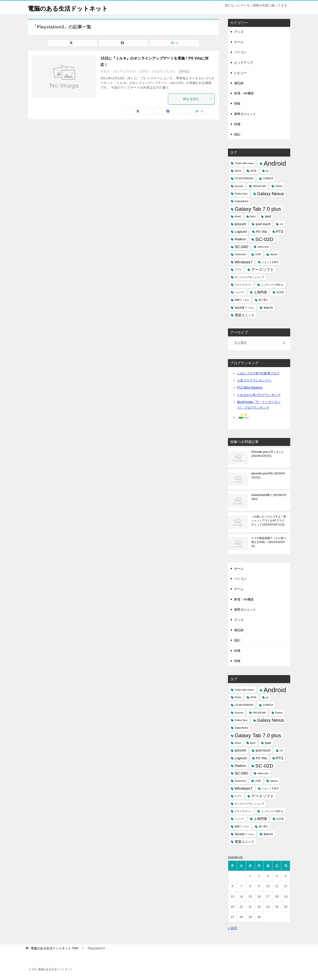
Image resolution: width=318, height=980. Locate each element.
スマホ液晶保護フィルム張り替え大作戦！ (269, 542)
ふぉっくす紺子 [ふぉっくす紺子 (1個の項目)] (270, 262)
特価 (237, 124)
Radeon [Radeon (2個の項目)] (240, 239)
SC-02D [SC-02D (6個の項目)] (264, 239)
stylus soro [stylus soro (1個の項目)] (263, 247)
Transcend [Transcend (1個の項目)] (240, 254)
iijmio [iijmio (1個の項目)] (253, 216)
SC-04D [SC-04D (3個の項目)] (241, 247)
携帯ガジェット (245, 114)
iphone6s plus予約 (268, 475)
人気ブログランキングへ (254, 380)
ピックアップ (244, 63)
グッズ (239, 32)
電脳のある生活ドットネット (72, 8)
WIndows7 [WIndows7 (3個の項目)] (244, 262)
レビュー (240, 73)
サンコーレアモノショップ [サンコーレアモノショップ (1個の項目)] (249, 277)
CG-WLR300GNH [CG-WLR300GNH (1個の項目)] (244, 178)
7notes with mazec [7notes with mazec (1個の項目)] (244, 163)
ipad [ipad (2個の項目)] (268, 216)
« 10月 (232, 928)
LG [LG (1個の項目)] (281, 224)
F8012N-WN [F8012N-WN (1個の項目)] (259, 186)
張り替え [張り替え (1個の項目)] (264, 300)
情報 (237, 103)
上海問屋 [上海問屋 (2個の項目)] (260, 292)
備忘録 (239, 83)
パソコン (240, 52)
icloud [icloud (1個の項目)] (238, 216)
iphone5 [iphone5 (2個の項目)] (240, 224)
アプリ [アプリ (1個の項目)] (238, 270)
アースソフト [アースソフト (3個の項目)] (263, 270)
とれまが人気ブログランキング (259, 395)
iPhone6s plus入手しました (268, 454)
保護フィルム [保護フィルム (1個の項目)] (242, 300)
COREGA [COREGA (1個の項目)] (268, 178)
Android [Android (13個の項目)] (275, 163)
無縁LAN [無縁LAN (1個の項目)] (268, 308)
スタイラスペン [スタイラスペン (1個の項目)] (243, 285)
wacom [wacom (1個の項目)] (274, 254)
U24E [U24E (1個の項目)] (258, 254)
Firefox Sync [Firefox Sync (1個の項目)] (241, 194)
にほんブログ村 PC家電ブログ (258, 373)
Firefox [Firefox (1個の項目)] (279, 186)
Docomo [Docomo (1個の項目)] (239, 186)
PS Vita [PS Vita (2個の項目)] (261, 232)
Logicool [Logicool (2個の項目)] (241, 232)
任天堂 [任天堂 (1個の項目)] (280, 292)
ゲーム (184, 72)
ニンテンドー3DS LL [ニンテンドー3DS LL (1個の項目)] (272, 285)
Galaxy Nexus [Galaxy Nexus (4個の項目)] (271, 194)
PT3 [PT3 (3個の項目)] (280, 232)
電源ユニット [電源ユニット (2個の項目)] (245, 315)
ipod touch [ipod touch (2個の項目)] (263, 224)
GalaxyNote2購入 (269, 497)
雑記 (237, 134)
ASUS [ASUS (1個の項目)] (238, 171)
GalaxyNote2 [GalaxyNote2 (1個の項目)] (242, 201)
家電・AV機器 (244, 93)
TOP (54, 948)
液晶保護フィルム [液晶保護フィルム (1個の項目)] (244, 308)
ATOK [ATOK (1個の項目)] (254, 171)
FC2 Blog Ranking (250, 388)
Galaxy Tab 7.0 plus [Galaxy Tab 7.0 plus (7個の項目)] (258, 209)
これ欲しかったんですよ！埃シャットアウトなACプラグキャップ (269, 521)
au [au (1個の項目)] (267, 171)
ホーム (239, 569)
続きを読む (198, 99)
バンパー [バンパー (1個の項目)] (240, 292)
